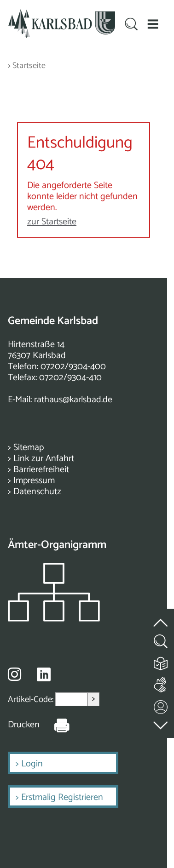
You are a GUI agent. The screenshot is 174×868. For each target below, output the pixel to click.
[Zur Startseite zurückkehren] (62, 14)
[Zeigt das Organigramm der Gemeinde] (54, 619)
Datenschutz (37, 492)
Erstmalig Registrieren (62, 797)
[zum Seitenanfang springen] (161, 617)
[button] (153, 24)
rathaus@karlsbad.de (73, 400)
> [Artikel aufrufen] (93, 699)
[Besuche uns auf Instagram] (14, 674)
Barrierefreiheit (41, 470)
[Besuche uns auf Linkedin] (44, 675)
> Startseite (27, 66)
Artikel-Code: (32, 700)
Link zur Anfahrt (44, 459)
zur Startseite (52, 222)
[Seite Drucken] (55, 725)
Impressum (34, 481)
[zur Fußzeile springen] (161, 723)
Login (32, 764)
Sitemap (29, 448)
